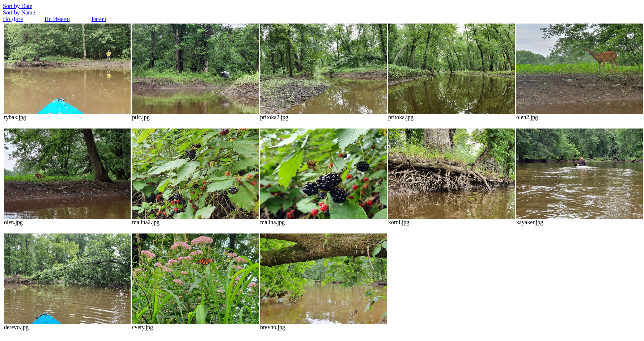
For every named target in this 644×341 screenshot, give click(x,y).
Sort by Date (18, 6)
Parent (99, 19)
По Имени (57, 19)
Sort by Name (19, 12)
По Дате (13, 19)
